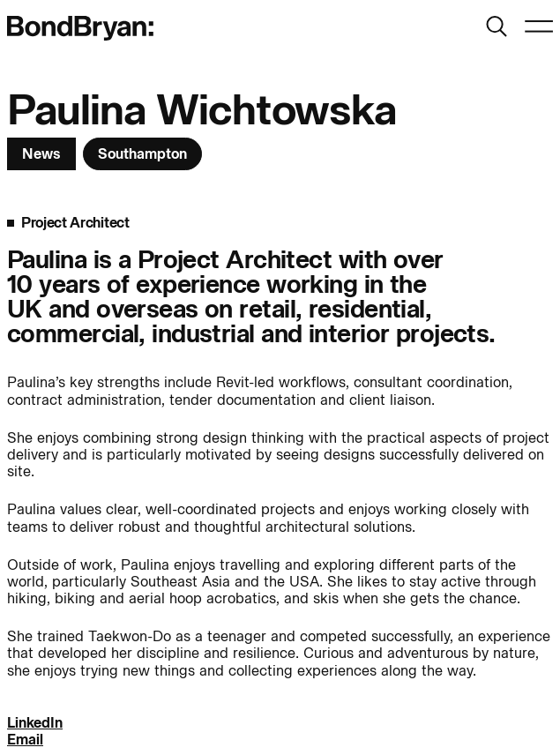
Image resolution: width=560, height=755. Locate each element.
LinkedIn (35, 723)
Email (25, 740)
